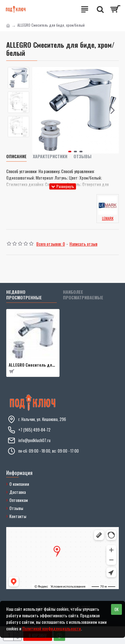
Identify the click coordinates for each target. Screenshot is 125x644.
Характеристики (50, 157)
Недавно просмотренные (24, 295)
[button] (113, 110)
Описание (16, 157)
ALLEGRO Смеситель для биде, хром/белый (33, 365)
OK (116, 609)
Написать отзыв (83, 244)
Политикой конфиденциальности (52, 628)
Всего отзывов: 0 (51, 244)
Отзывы (83, 157)
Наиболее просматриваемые (83, 295)
